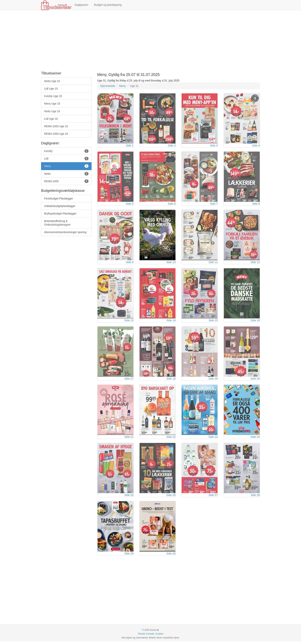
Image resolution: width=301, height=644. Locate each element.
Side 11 (213, 263)
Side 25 (129, 498)
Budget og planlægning (108, 5)
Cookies (159, 637)
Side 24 (255, 439)
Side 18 (171, 380)
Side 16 (255, 322)
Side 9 (130, 263)
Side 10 (171, 263)
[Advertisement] (150, 41)
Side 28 (255, 498)
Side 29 (129, 556)
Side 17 (129, 380)
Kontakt (150, 637)
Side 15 (213, 322)
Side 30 (171, 556)
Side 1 (130, 146)
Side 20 (255, 380)
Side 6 (172, 204)
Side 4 (256, 146)
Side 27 (213, 498)
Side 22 (171, 439)
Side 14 (171, 322)
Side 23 (213, 439)
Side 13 (129, 322)
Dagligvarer (81, 5)
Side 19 (213, 380)
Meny (122, 86)
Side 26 (171, 498)
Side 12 (255, 263)
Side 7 (214, 204)
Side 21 (129, 439)
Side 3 (214, 146)
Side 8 (256, 204)
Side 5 (130, 204)
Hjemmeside (108, 86)
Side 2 (172, 146)
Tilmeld (141, 637)
